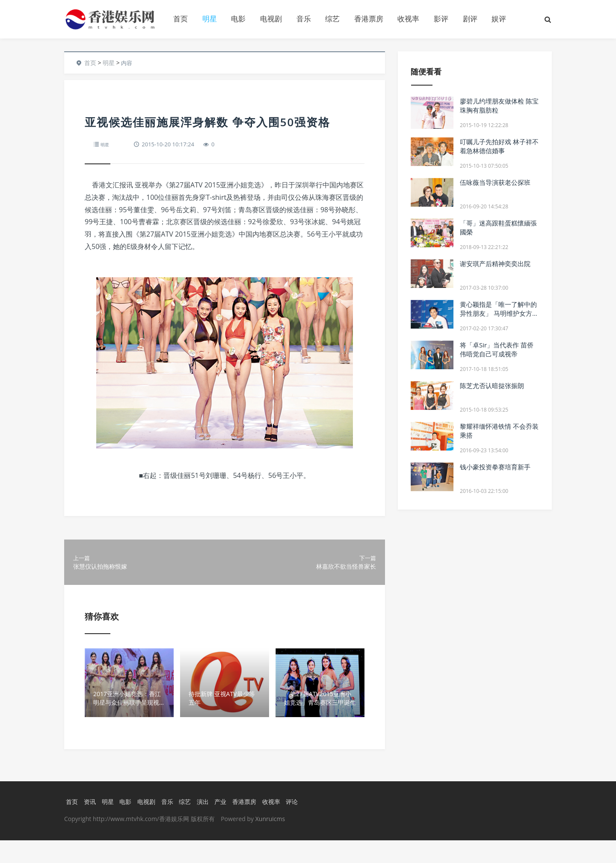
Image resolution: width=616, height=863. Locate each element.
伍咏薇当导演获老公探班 (495, 182)
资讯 (89, 824)
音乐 (304, 19)
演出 (207, 824)
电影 (238, 19)
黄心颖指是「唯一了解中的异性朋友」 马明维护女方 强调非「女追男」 (498, 313)
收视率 (408, 19)
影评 (441, 19)
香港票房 (369, 19)
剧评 (470, 19)
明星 (210, 19)
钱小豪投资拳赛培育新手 (495, 467)
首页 (181, 19)
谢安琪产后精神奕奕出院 (495, 264)
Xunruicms (270, 841)
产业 (226, 824)
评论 (302, 824)
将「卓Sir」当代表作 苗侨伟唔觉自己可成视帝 (497, 349)
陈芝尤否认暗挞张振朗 (492, 386)
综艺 (332, 19)
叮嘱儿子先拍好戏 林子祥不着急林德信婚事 (499, 146)
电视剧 (271, 19)
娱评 (499, 19)
